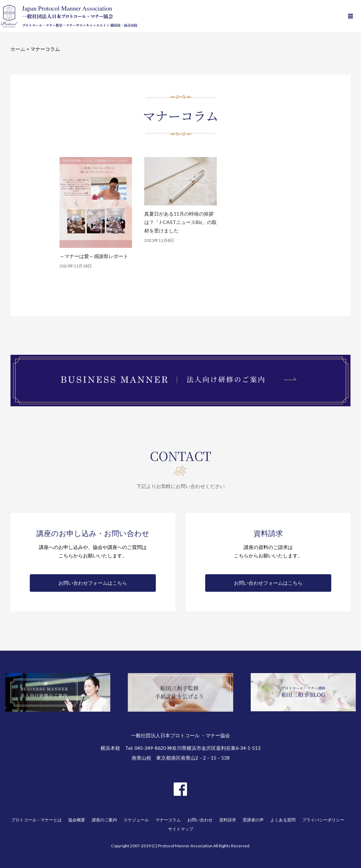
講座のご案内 (104, 820)
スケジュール (136, 820)
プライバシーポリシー (323, 820)
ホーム (18, 49)
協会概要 (77, 820)
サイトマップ (181, 829)
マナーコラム (168, 820)
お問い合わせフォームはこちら (93, 583)
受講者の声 (253, 820)
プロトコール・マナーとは (36, 820)
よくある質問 (283, 820)
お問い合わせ (200, 820)
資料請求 (228, 820)
